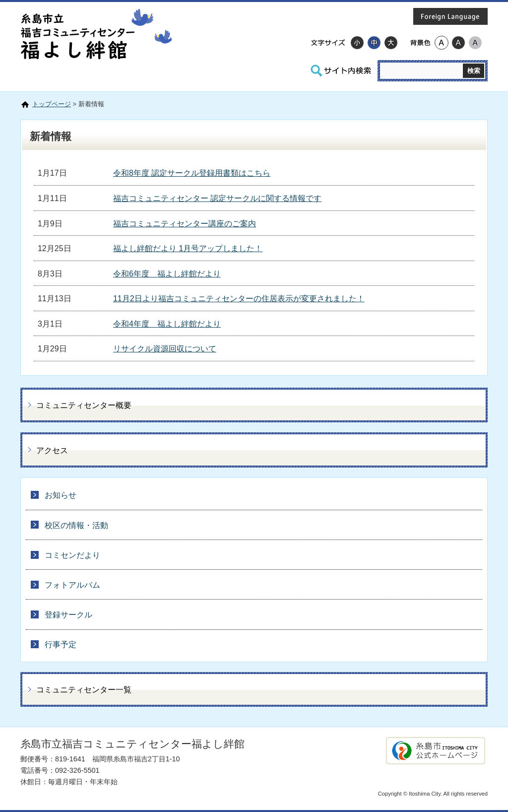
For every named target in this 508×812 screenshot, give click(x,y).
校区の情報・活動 (76, 525)
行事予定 (61, 644)
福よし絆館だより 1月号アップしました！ (188, 248)
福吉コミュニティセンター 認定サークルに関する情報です (217, 198)
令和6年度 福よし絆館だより (167, 274)
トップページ (52, 104)
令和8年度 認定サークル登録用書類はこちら (192, 173)
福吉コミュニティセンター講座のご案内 (185, 224)
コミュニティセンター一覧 (84, 690)
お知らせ (61, 495)
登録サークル (68, 615)
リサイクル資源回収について (165, 349)
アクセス (52, 450)
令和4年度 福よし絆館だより (167, 324)
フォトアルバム (72, 585)
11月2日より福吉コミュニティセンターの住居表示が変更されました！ (239, 299)
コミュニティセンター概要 (84, 405)
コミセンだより (72, 555)
